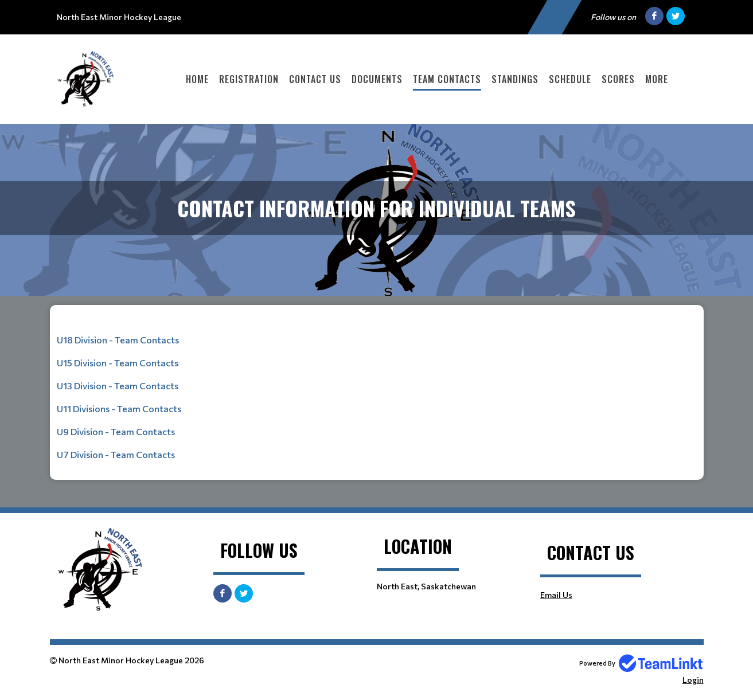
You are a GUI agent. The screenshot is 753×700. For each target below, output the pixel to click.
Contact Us (315, 79)
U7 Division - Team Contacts (116, 454)
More (657, 79)
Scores (618, 79)
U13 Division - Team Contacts (118, 386)
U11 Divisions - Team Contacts (119, 408)
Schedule (570, 79)
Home (197, 79)
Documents (377, 79)
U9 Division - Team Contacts (116, 431)
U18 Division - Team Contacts (118, 340)
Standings (515, 79)
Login (693, 680)
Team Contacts (447, 79)
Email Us (556, 595)
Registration (249, 79)
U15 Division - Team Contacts (118, 363)
